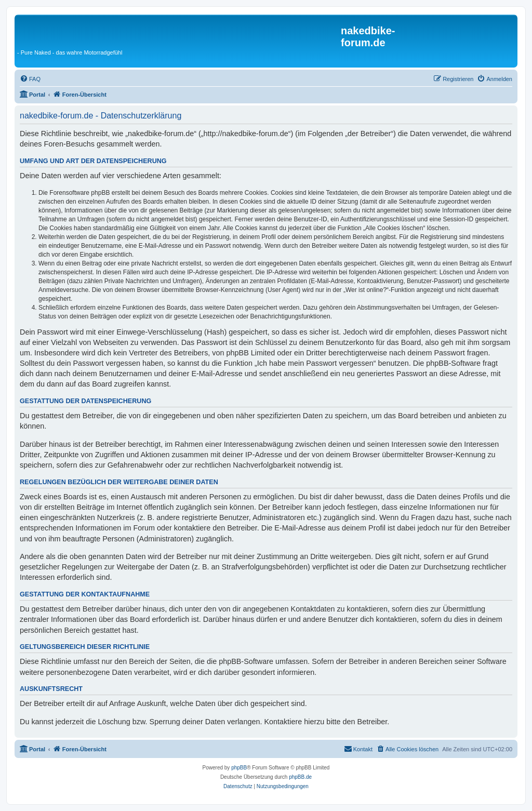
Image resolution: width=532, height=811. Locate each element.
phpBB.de (300, 777)
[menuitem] (30, 79)
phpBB (239, 768)
